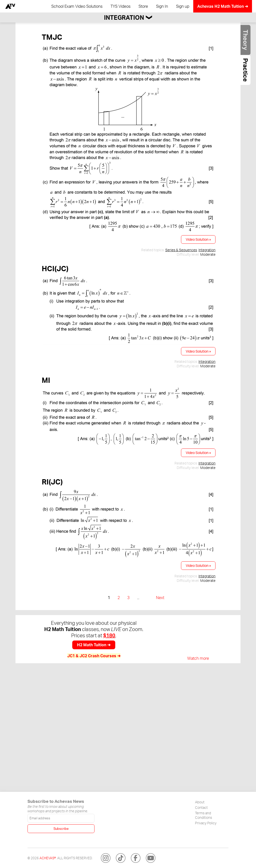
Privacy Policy (206, 823)
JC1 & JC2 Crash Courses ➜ (94, 656)
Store (143, 6)
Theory (245, 40)
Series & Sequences (181, 250)
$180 (109, 635)
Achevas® (48, 858)
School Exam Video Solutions (77, 6)
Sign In (162, 6)
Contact (201, 807)
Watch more (198, 658)
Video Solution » (198, 239)
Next (160, 598)
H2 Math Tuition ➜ (94, 645)
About (200, 802)
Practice (245, 70)
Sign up (183, 6)
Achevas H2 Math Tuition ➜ (223, 6)
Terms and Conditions (203, 815)
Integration (207, 250)
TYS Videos (120, 6)
